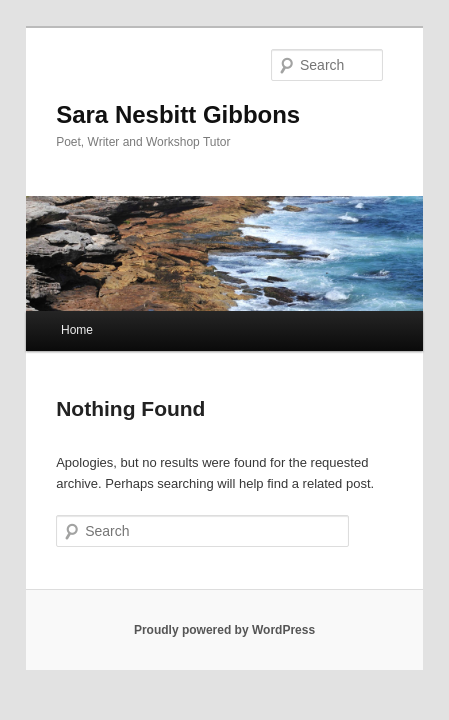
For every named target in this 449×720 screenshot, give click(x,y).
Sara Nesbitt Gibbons (156, 86)
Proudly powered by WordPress (224, 617)
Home (55, 317)
